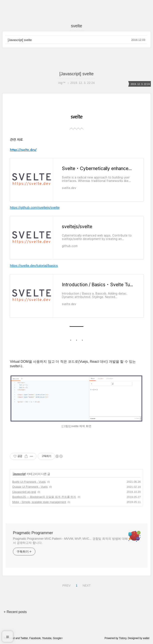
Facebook (35, 638)
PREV (66, 585)
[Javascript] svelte (20, 40)
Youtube (47, 638)
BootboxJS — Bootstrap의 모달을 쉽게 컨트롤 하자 (44, 497)
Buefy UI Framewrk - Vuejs (29, 482)
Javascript (19, 474)
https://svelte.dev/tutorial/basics (34, 266)
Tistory (123, 638)
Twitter (24, 638)
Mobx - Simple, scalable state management (39, 502)
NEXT (86, 585)
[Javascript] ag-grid (24, 492)
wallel (146, 638)
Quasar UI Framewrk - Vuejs (30, 487)
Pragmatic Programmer (33, 533)
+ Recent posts (15, 612)
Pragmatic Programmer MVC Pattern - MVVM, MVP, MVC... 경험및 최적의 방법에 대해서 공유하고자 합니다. (70, 541)
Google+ (58, 638)
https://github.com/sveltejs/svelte (35, 208)
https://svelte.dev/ (23, 150)
